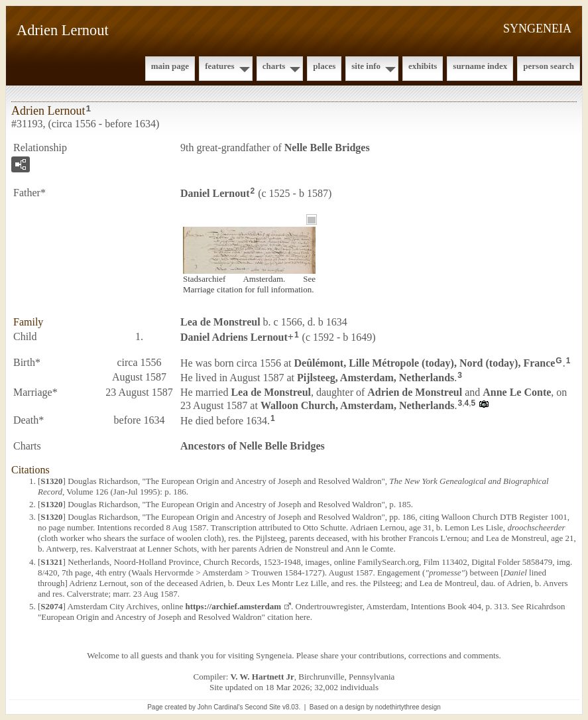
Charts (274, 66)
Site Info (366, 66)
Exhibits (423, 66)
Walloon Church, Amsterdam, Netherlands (358, 405)
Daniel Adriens (234, 337)
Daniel (215, 193)
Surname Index (480, 66)
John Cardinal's (220, 707)
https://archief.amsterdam (233, 606)
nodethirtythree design (408, 707)
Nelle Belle (327, 148)
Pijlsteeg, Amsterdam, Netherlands (376, 378)
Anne (517, 392)
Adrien (415, 392)
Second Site (263, 707)
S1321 (51, 562)
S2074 (51, 606)
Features (220, 66)
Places (324, 66)
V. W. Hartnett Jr (263, 677)
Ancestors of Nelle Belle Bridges (253, 446)
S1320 (51, 481)
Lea (220, 322)
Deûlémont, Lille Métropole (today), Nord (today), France (425, 362)
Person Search (549, 66)
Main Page (170, 66)
